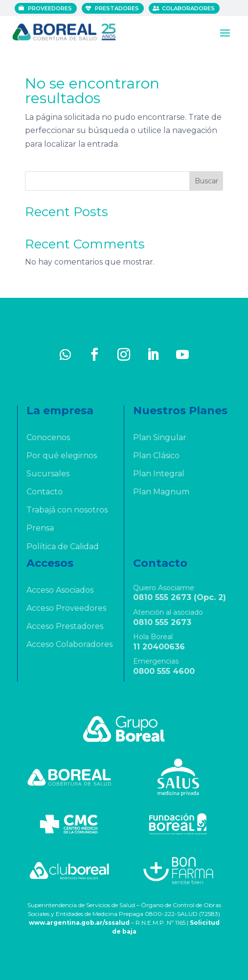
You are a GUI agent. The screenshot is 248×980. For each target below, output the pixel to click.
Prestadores (117, 8)
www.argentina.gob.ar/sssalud (79, 923)
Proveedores (50, 8)
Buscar (206, 181)
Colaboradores (189, 8)
